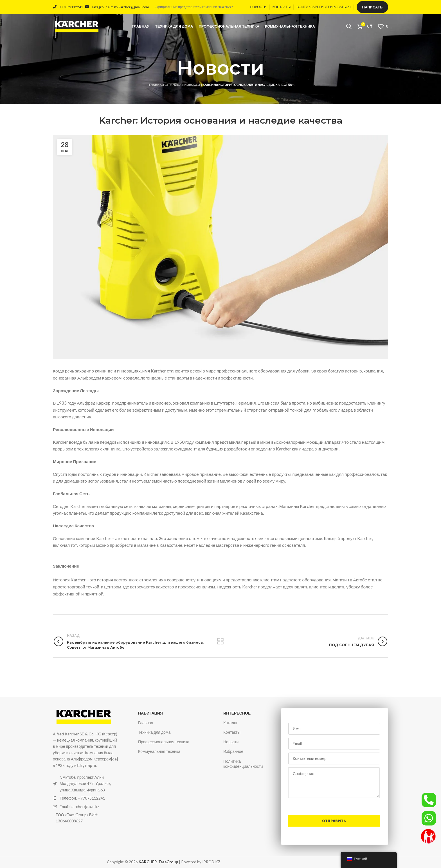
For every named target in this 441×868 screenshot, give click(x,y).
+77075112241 (68, 7)
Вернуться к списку (220, 641)
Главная (146, 723)
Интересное (237, 713)
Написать (372, 7)
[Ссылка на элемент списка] (86, 798)
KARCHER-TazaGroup (158, 862)
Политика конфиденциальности (243, 764)
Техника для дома (154, 732)
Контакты (232, 732)
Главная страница (165, 85)
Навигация (150, 713)
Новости (192, 85)
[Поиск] (349, 27)
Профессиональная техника (164, 742)
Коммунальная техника (159, 751)
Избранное (233, 751)
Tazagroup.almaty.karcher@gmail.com (117, 7)
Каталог (230, 723)
